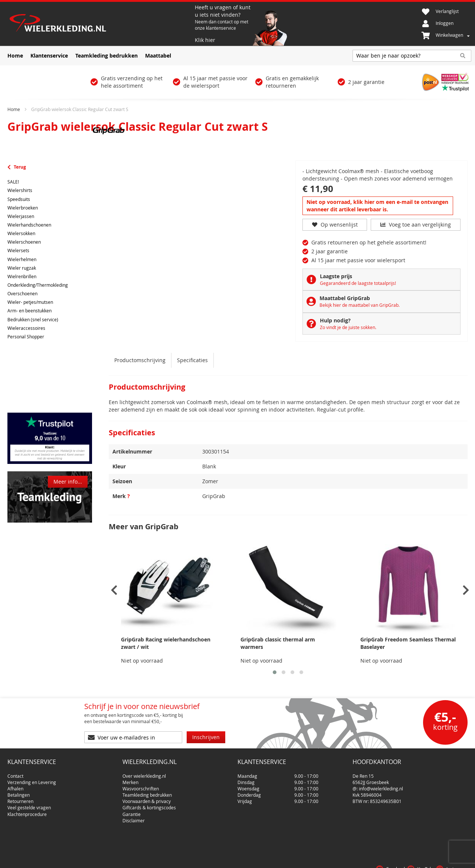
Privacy (434, 858)
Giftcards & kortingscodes (149, 805)
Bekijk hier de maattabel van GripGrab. (360, 305)
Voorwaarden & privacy (147, 798)
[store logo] (100, 24)
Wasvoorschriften (141, 786)
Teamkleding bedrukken (147, 792)
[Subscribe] (206, 737)
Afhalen (15, 786)
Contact (15, 773)
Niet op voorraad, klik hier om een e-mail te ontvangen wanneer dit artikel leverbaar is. (377, 206)
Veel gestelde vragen (29, 805)
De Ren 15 (363, 773)
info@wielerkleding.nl (381, 786)
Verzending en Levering (32, 779)
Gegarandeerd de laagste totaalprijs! (358, 283)
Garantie (132, 811)
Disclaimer (134, 817)
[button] (275, 672)
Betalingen (19, 792)
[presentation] (114, 590)
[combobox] (412, 56)
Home (14, 109)
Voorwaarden (402, 858)
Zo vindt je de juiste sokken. (348, 327)
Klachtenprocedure (27, 811)
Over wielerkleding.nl (144, 773)
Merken (130, 779)
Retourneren (20, 798)
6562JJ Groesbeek (371, 779)
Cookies (458, 858)
